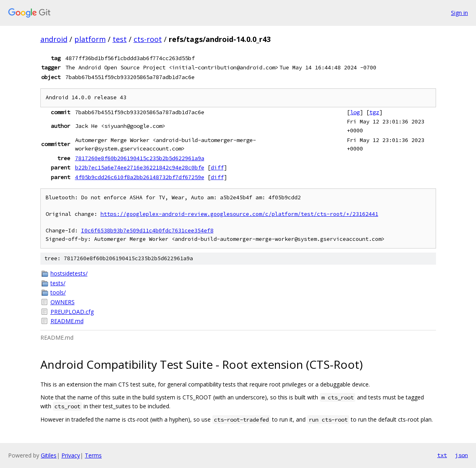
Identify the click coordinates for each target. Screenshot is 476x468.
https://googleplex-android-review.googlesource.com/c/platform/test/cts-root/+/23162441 (239, 214)
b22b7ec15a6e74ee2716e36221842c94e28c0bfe (140, 167)
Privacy (71, 455)
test (120, 39)
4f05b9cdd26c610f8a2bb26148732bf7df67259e (140, 177)
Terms (93, 455)
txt (442, 455)
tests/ (58, 283)
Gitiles (49, 455)
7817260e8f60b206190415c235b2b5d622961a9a (140, 158)
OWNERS (63, 302)
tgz (374, 112)
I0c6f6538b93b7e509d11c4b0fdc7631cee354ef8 (147, 231)
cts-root (148, 39)
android (54, 39)
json (461, 455)
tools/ (58, 292)
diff (217, 167)
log (355, 112)
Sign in (459, 13)
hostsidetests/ (69, 273)
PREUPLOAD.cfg (72, 312)
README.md (67, 321)
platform (90, 39)
